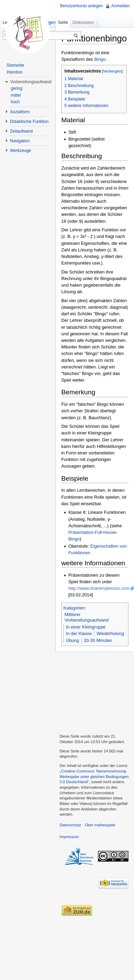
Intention (15, 72)
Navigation (20, 141)
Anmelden (120, 6)
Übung (72, 640)
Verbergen (112, 71)
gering (16, 88)
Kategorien (74, 608)
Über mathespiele (100, 825)
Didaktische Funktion (29, 122)
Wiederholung (110, 633)
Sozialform (20, 112)
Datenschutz (70, 825)
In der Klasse (79, 633)
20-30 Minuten (98, 640)
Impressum (69, 837)
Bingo (100, 59)
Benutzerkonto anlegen (82, 6)
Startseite (15, 65)
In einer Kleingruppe (86, 627)
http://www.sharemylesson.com (99, 588)
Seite (63, 22)
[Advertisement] (95, 692)
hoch (15, 102)
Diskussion (83, 22)
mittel (16, 95)
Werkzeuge (20, 151)
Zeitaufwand (21, 131)
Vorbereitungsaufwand (31, 82)
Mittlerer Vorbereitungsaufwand (86, 617)
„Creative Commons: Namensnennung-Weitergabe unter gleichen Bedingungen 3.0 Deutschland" (94, 776)
